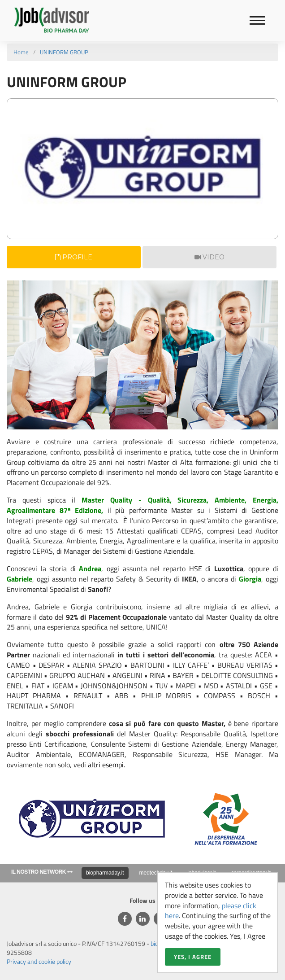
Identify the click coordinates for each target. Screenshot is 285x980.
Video (209, 257)
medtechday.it (156, 873)
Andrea (90, 569)
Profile (74, 257)
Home (21, 52)
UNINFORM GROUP (64, 52)
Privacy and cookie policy (39, 961)
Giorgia (250, 579)
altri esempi (106, 765)
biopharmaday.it (105, 873)
